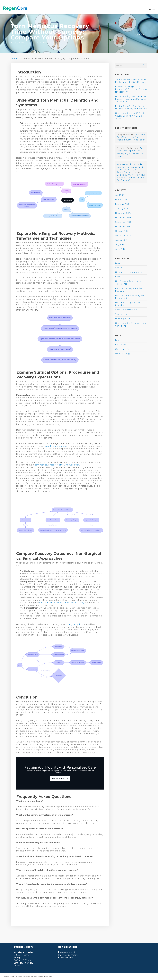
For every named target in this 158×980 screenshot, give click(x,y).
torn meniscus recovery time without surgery (57, 465)
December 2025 (123, 213)
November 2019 (123, 227)
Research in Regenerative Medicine (128, 304)
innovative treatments (54, 446)
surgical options (75, 624)
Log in (118, 340)
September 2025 (123, 222)
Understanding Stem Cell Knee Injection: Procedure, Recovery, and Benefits (131, 99)
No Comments (136, 35)
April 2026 (120, 195)
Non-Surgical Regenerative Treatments (129, 283)
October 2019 (122, 231)
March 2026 (121, 200)
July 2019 (120, 245)
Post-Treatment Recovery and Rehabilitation (130, 297)
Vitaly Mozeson (20, 43)
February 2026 (122, 204)
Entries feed (121, 345)
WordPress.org (122, 354)
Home (14, 58)
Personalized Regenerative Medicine (129, 290)
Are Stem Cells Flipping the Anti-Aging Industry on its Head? (131, 137)
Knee (53, 43)
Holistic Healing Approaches (129, 272)
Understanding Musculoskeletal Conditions (131, 325)
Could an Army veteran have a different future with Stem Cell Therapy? (131, 178)
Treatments (121, 314)
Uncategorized (123, 319)
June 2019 (120, 249)
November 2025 (123, 218)
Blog (118, 263)
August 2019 (121, 240)
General (119, 268)
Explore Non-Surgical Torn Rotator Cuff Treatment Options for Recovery (131, 89)
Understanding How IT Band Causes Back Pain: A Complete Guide (130, 116)
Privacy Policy (48, 977)
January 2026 (122, 209)
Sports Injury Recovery (126, 310)
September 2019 (123, 236)
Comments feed (123, 349)
